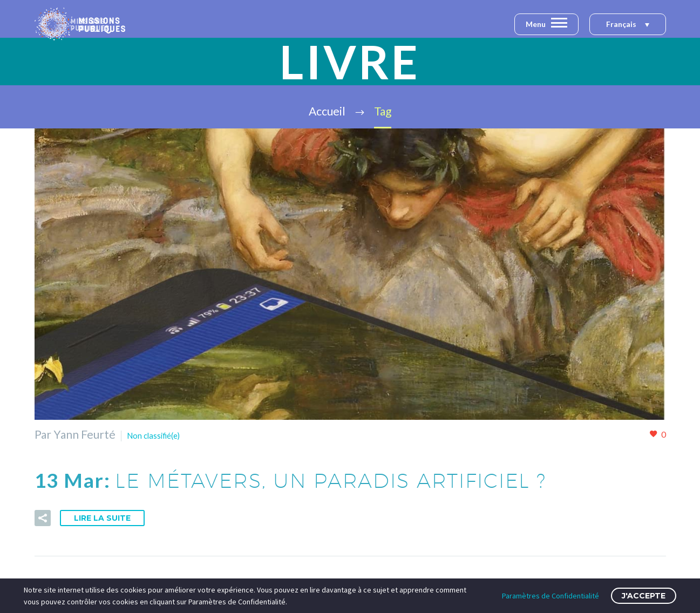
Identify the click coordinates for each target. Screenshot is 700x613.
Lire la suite (102, 518)
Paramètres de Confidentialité (551, 596)
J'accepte (644, 596)
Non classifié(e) (165, 434)
